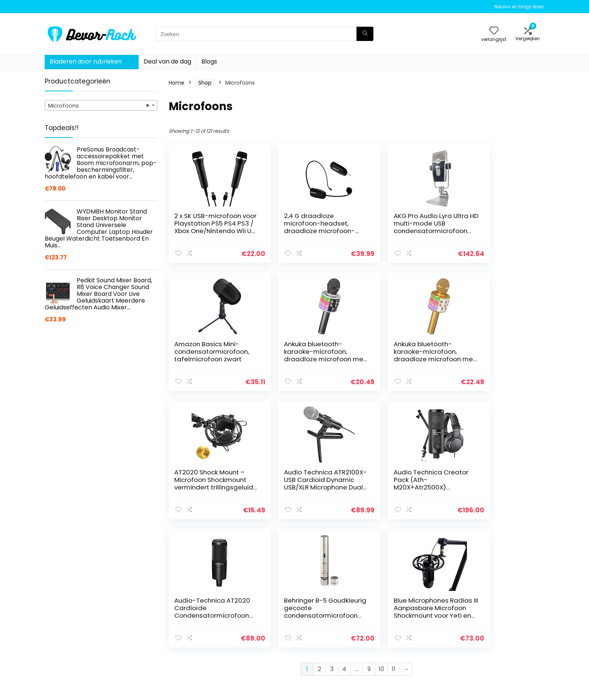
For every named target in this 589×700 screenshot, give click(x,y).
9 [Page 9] (369, 541)
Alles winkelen (406, 623)
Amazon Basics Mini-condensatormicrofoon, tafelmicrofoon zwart (497, 227)
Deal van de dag (167, 61)
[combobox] (101, 105)
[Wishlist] (494, 31)
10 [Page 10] (381, 541)
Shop (205, 83)
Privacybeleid (486, 612)
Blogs (209, 61)
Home (177, 83)
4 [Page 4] (344, 541)
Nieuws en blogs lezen (519, 7)
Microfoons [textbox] (99, 106)
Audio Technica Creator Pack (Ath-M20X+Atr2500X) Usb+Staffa (204, 483)
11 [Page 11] (394, 541)
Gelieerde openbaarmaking (505, 633)
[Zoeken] (365, 34)
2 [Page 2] (319, 541)
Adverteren (403, 655)
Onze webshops (409, 644)
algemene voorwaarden (501, 623)
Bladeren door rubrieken (86, 61)
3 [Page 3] (332, 541)
